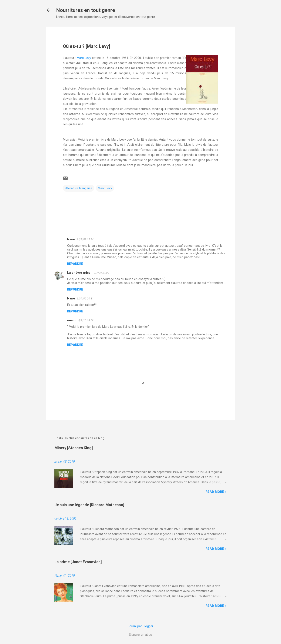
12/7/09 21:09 (101, 273)
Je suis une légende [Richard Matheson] (89, 505)
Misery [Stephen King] (74, 448)
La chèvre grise (79, 273)
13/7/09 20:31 (85, 298)
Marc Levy (84, 58)
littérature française (79, 188)
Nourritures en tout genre (86, 10)
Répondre (75, 264)
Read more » (216, 492)
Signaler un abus (140, 635)
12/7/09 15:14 (85, 239)
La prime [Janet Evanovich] (78, 562)
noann (72, 320)
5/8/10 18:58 (86, 320)
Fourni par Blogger (140, 626)
